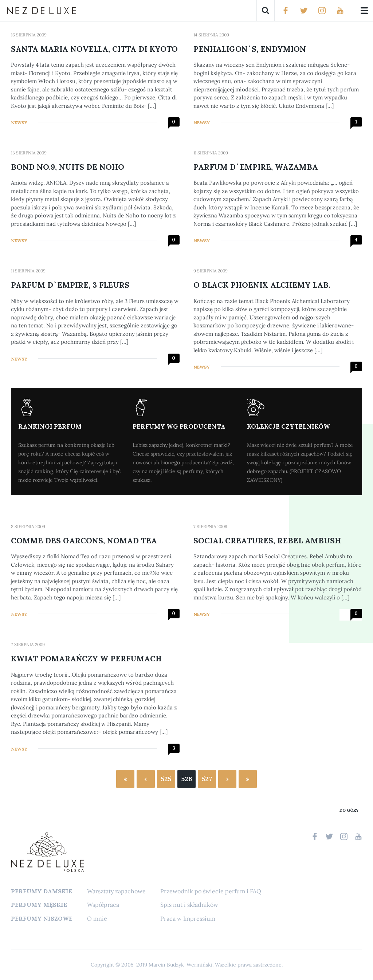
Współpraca (103, 905)
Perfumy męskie (39, 905)
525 (166, 779)
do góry (349, 810)
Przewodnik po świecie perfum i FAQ (211, 891)
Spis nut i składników (189, 905)
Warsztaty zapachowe (116, 891)
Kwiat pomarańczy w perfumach (86, 659)
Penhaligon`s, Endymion (250, 49)
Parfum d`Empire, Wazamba (256, 167)
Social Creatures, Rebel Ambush (267, 541)
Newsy (19, 123)
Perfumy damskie (42, 891)
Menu (364, 11)
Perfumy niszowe (42, 918)
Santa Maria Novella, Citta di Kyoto (94, 49)
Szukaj (266, 11)
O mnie (97, 918)
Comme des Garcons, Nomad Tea (84, 541)
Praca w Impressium (188, 918)
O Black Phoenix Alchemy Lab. (262, 285)
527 (207, 779)
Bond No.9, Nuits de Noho (68, 167)
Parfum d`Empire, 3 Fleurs (70, 285)
